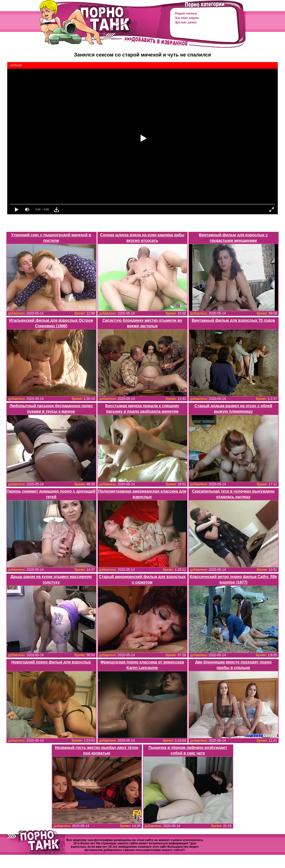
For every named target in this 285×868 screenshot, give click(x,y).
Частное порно (187, 18)
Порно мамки (186, 13)
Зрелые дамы (186, 22)
